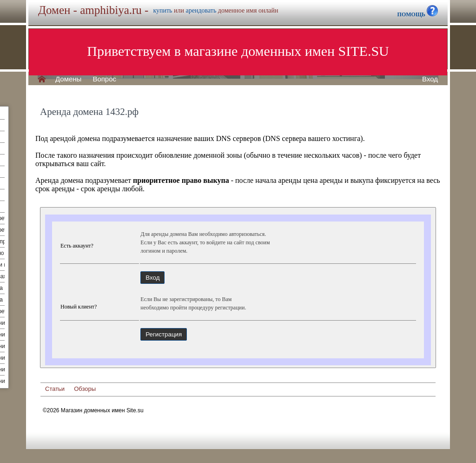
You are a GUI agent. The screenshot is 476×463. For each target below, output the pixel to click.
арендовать (201, 10)
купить (162, 10)
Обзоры (85, 389)
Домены (68, 79)
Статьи (55, 389)
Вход (430, 79)
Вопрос (104, 79)
